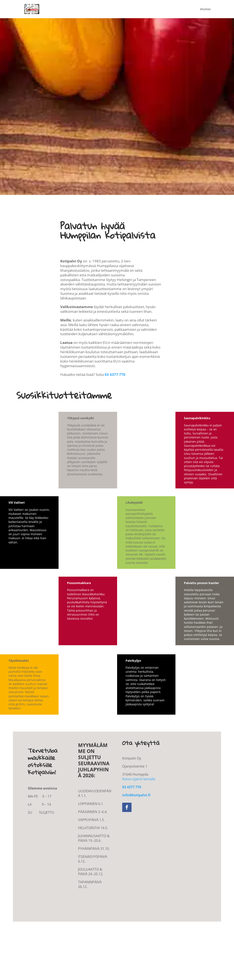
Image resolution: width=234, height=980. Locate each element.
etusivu (205, 9)
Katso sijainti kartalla (139, 779)
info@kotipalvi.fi (136, 795)
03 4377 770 (115, 374)
